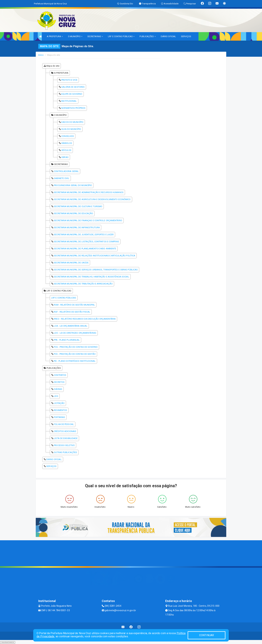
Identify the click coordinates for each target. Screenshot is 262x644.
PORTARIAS (59, 417)
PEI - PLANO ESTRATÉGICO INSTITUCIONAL (75, 361)
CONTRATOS (60, 375)
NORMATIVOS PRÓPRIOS (73, 108)
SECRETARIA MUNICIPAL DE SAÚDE (71, 263)
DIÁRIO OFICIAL (168, 36)
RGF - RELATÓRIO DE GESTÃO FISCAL (72, 312)
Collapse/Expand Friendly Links (8, 642)
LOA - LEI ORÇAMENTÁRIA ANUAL (71, 326)
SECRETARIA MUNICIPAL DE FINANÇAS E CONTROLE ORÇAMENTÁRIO (88, 220)
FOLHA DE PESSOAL (64, 424)
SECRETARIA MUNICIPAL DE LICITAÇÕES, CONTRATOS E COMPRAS (86, 242)
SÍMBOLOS (67, 143)
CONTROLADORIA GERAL (66, 171)
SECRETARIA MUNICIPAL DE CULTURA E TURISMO (78, 206)
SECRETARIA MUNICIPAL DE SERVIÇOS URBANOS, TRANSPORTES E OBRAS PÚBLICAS (96, 270)
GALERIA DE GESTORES (73, 87)
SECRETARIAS (95, 36)
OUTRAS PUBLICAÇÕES (65, 452)
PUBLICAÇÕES (148, 36)
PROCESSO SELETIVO (64, 445)
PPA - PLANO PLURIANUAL (67, 340)
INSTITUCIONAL (69, 101)
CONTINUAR (207, 635)
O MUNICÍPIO (75, 36)
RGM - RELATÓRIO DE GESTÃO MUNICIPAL (74, 305)
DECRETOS (59, 382)
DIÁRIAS (58, 389)
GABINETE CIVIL (61, 178)
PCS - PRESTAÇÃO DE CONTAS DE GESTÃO (75, 354)
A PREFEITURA (55, 36)
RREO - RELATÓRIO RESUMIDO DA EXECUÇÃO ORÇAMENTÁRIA (85, 319)
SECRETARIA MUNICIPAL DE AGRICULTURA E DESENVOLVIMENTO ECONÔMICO (92, 199)
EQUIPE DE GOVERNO (72, 94)
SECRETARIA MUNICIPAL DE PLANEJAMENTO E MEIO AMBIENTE (85, 249)
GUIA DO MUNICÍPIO (71, 129)
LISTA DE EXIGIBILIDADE (66, 438)
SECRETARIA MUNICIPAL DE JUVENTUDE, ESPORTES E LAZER (84, 234)
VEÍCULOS (66, 150)
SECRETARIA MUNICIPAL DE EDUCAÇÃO (73, 213)
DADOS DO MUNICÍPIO (72, 122)
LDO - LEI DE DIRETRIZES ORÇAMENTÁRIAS (75, 333)
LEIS (56, 396)
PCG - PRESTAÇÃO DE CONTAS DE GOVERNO (76, 347)
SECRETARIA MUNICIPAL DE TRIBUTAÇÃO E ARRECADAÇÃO (83, 284)
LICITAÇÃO (59, 403)
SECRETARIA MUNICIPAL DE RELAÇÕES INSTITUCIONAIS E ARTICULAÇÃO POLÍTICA (94, 256)
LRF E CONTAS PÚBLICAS (121, 36)
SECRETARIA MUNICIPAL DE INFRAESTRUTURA (77, 227)
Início (41, 55)
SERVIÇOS (186, 36)
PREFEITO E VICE (69, 80)
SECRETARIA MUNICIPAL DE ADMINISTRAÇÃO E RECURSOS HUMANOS (89, 192)
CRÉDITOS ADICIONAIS (65, 431)
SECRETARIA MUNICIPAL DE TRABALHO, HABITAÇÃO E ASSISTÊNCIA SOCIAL (91, 277)
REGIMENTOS (60, 410)
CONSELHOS (68, 136)
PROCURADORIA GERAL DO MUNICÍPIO (73, 185)
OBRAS (65, 157)
